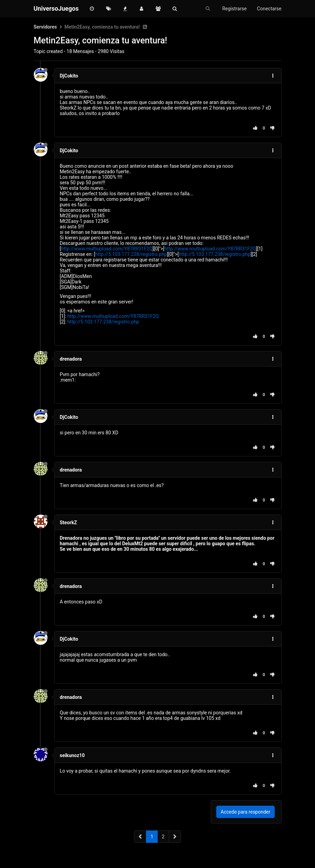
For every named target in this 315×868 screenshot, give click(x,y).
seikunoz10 (72, 755)
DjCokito (69, 76)
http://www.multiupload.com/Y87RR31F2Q (107, 249)
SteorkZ (69, 523)
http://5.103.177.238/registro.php (131, 254)
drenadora (71, 359)
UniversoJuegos (56, 8)
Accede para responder (245, 812)
